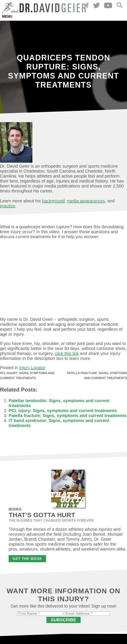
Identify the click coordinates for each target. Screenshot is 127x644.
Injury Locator (32, 368)
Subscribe (63, 620)
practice (8, 206)
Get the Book (27, 559)
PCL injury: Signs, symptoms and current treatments (63, 411)
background (53, 201)
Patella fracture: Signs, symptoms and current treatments (68, 416)
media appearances (86, 201)
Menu (7, 17)
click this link (67, 353)
